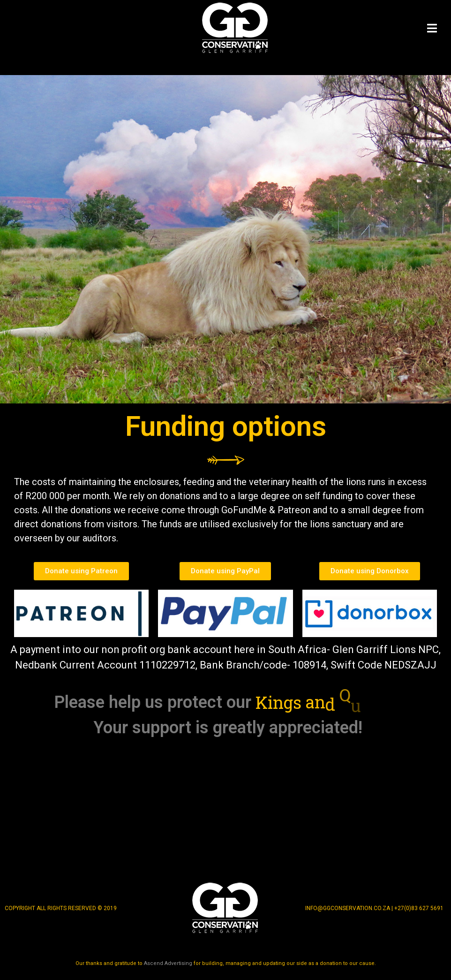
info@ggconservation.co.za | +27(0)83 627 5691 (374, 908)
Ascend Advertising (168, 963)
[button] (81, 571)
